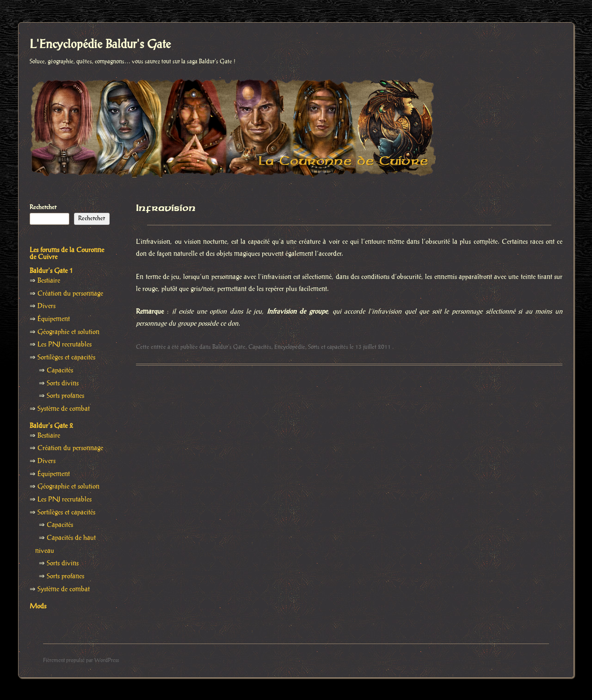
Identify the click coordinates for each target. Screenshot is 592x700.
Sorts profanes (65, 396)
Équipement (54, 319)
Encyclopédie (290, 347)
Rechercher (43, 207)
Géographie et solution (68, 332)
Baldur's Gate (229, 347)
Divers (46, 306)
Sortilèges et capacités (66, 358)
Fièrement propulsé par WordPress (81, 660)
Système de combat (64, 409)
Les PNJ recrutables (65, 345)
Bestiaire (49, 281)
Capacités (260, 347)
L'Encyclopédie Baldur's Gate (100, 45)
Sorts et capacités (328, 347)
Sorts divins (63, 384)
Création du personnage (70, 294)
